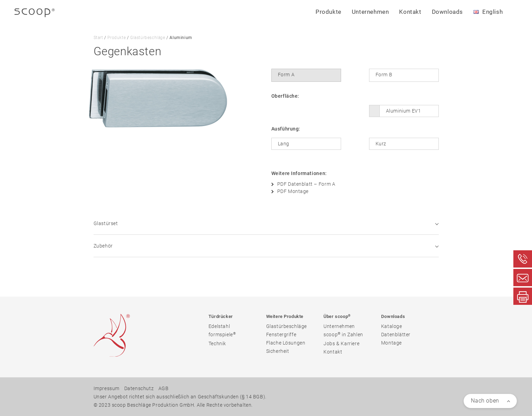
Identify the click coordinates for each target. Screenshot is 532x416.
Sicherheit (278, 351)
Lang (284, 144)
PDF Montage (293, 191)
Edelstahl (219, 326)
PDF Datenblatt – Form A (306, 184)
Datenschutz (139, 388)
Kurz (381, 144)
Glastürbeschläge (148, 38)
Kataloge (392, 326)
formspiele (222, 334)
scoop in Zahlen (343, 334)
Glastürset (266, 223)
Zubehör (266, 246)
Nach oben (485, 401)
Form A (286, 75)
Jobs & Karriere (341, 344)
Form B (384, 75)
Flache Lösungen (286, 343)
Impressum (107, 388)
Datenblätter (396, 335)
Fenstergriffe (281, 335)
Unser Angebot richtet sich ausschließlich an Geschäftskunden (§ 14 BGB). (180, 397)
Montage (391, 343)
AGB (164, 388)
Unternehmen (339, 326)
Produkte (117, 38)
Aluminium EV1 (404, 111)
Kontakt (410, 12)
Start (98, 38)
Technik (217, 344)
